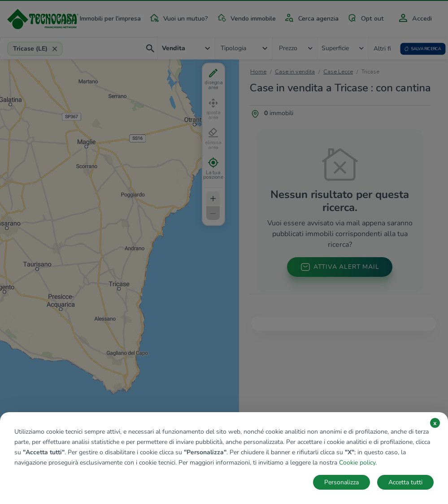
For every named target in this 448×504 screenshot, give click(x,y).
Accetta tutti (405, 482)
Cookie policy (357, 463)
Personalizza (341, 482)
